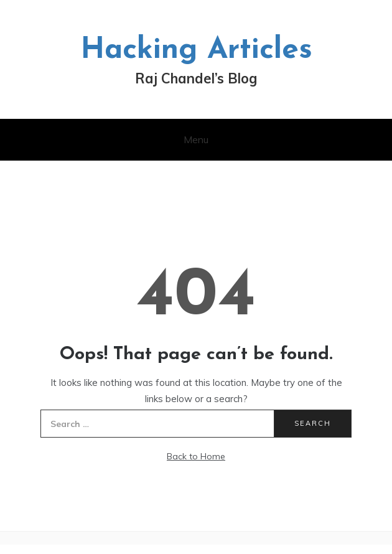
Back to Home (196, 456)
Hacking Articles (196, 50)
